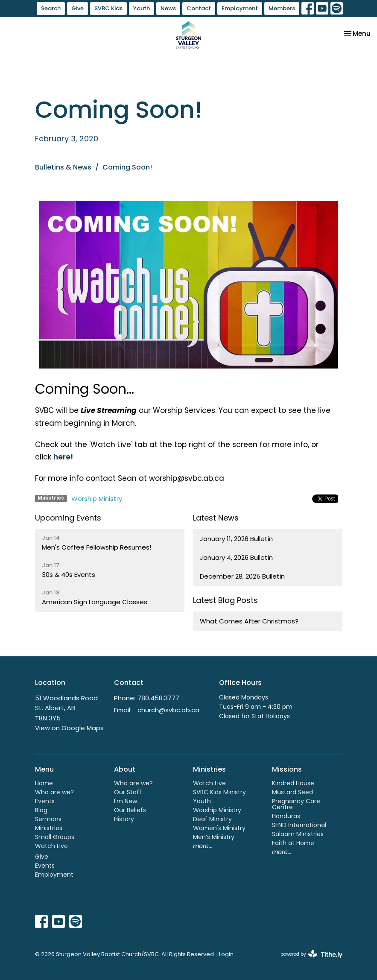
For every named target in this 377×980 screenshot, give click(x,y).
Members (282, 8)
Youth (142, 8)
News (168, 8)
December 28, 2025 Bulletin (242, 576)
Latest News (216, 518)
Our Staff (128, 792)
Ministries (49, 828)
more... (203, 846)
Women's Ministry (219, 828)
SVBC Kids (108, 8)
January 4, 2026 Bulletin (236, 557)
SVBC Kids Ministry (219, 792)
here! (63, 457)
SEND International (299, 825)
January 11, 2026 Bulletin (236, 539)
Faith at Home (293, 843)
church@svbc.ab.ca (168, 710)
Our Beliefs (130, 810)
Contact (199, 8)
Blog (41, 810)
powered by (311, 954)
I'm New (126, 801)
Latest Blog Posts (225, 600)
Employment (240, 8)
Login (226, 954)
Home (44, 783)
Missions (287, 769)
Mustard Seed (292, 792)
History (124, 819)
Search (51, 8)
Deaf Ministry (212, 819)
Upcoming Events (68, 518)
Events (45, 801)
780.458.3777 (158, 698)
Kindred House (293, 783)
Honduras (286, 816)
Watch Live (51, 846)
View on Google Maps (69, 728)
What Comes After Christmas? (249, 621)
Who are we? (54, 792)
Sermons (48, 819)
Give (77, 8)
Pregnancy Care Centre (296, 804)
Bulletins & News (63, 167)
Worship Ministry (97, 499)
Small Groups (55, 837)
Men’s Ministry (214, 837)
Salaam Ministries (298, 834)
